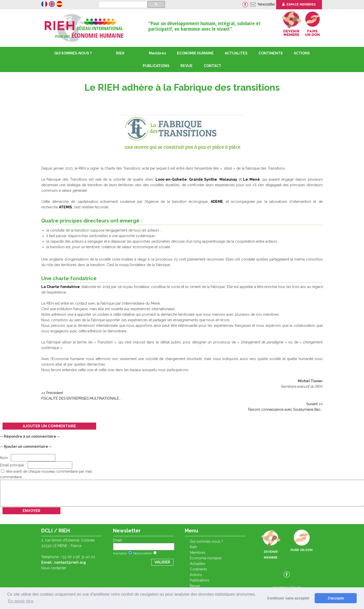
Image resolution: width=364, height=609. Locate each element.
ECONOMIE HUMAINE (195, 53)
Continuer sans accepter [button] (288, 598)
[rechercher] (122, 5)
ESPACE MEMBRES (299, 4)
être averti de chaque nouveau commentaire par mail (46, 471)
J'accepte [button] (336, 598)
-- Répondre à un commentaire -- (30, 436)
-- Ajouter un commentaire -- (26, 446)
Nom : (28, 458)
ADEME (217, 202)
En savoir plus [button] (21, 601)
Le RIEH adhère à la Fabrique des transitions (182, 87)
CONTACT (212, 66)
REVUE (187, 66)
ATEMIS (65, 207)
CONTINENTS (198, 569)
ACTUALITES (236, 53)
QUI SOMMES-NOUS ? (73, 53)
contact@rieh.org (70, 562)
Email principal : (36, 465)
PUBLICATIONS (200, 580)
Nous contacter (54, 568)
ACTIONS (302, 53)
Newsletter (267, 4)
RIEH (120, 53)
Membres (157, 53)
